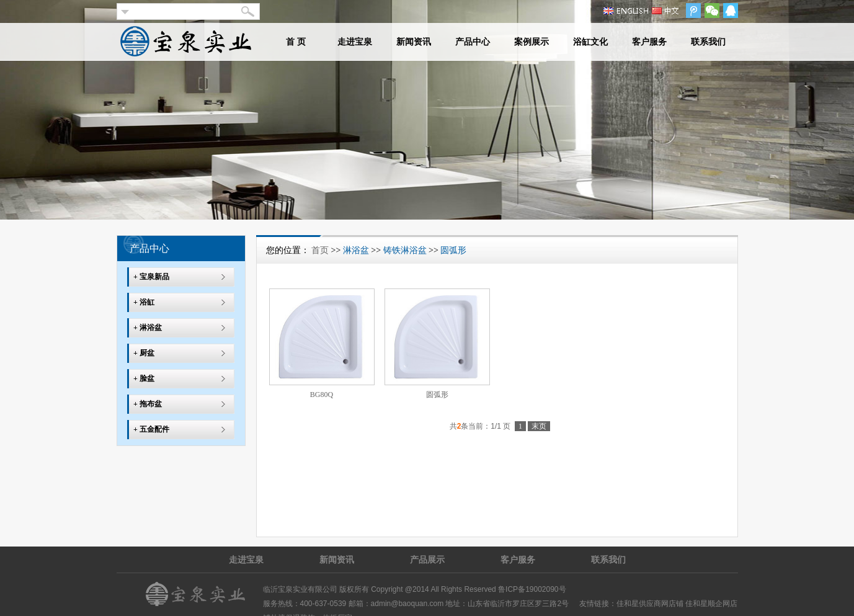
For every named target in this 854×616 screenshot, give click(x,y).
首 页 (296, 42)
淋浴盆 (151, 328)
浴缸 (147, 302)
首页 (320, 250)
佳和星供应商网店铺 (650, 604)
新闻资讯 (414, 42)
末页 (539, 426)
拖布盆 (151, 404)
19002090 (542, 589)
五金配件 (154, 429)
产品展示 (427, 560)
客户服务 (649, 42)
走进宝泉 (355, 42)
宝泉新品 (154, 277)
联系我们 (708, 42)
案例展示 (532, 42)
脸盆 (147, 378)
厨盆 (147, 353)
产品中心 (473, 42)
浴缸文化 (590, 42)
